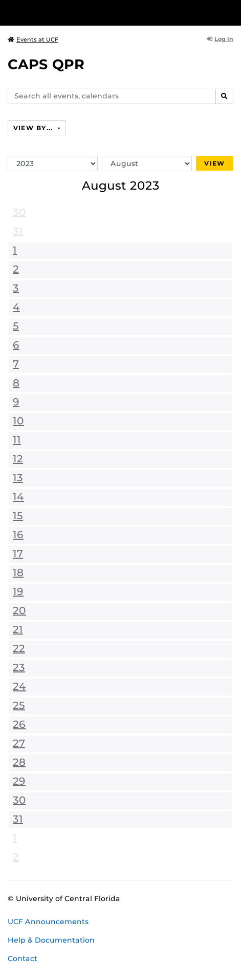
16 (18, 535)
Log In (220, 39)
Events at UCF (33, 39)
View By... (34, 128)
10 (18, 421)
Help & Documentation (51, 940)
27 (19, 743)
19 (18, 591)
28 (19, 762)
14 (18, 497)
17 (18, 554)
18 (18, 573)
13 (18, 478)
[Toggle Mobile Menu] (231, 12)
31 (18, 231)
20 (19, 610)
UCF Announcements (48, 922)
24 (19, 686)
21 (18, 629)
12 (18, 459)
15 (18, 516)
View (214, 163)
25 (19, 705)
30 (19, 212)
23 (19, 667)
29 (19, 781)
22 (19, 648)
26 (19, 724)
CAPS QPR (46, 64)
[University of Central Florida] (78, 13)
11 (17, 440)
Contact (23, 958)
